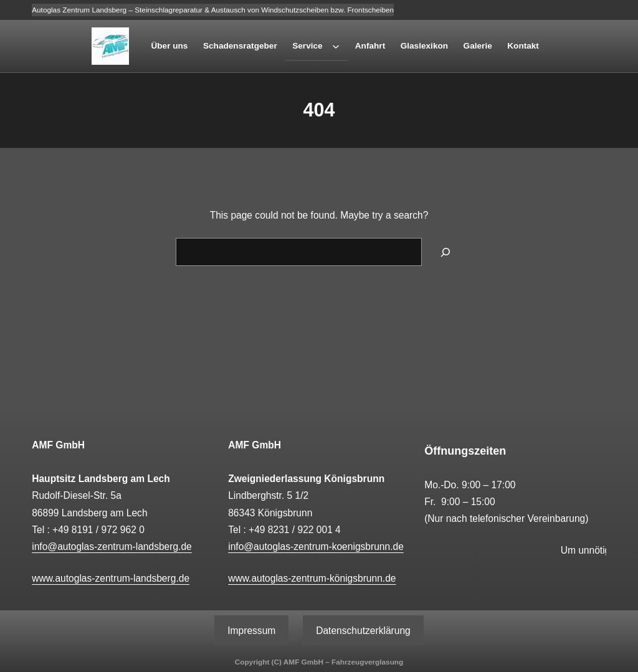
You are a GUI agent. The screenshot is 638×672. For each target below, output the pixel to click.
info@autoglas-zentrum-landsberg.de (112, 547)
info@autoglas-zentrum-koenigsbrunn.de (316, 547)
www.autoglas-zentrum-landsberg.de (111, 578)
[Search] (445, 252)
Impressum (251, 631)
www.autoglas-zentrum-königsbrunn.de (312, 578)
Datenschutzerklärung (363, 631)
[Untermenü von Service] (336, 46)
